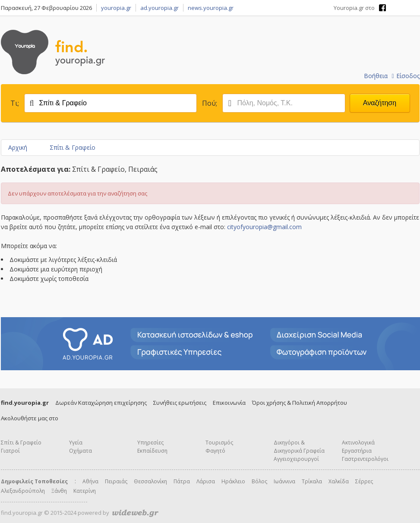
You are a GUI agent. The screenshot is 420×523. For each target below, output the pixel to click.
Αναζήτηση (380, 103)
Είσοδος (405, 76)
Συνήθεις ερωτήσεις (180, 403)
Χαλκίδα (339, 481)
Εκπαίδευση (152, 451)
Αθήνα (90, 481)
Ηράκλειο (233, 481)
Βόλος (259, 481)
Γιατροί (10, 451)
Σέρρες (364, 481)
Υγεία (76, 443)
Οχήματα (81, 451)
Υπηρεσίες (150, 443)
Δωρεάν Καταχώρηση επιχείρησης (101, 403)
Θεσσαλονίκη (150, 481)
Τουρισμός (219, 443)
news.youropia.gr (211, 8)
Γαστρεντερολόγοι (365, 459)
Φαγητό (215, 451)
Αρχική (18, 147)
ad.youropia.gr (159, 8)
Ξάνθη (59, 491)
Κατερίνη (85, 491)
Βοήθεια (376, 76)
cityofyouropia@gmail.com (264, 227)
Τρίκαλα (312, 481)
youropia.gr (116, 8)
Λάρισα (206, 481)
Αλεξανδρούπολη (23, 491)
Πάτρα (182, 481)
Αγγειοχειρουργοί (296, 459)
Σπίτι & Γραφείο (73, 147)
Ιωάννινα (284, 481)
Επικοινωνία (229, 403)
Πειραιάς (116, 481)
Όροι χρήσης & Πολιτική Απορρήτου (300, 403)
